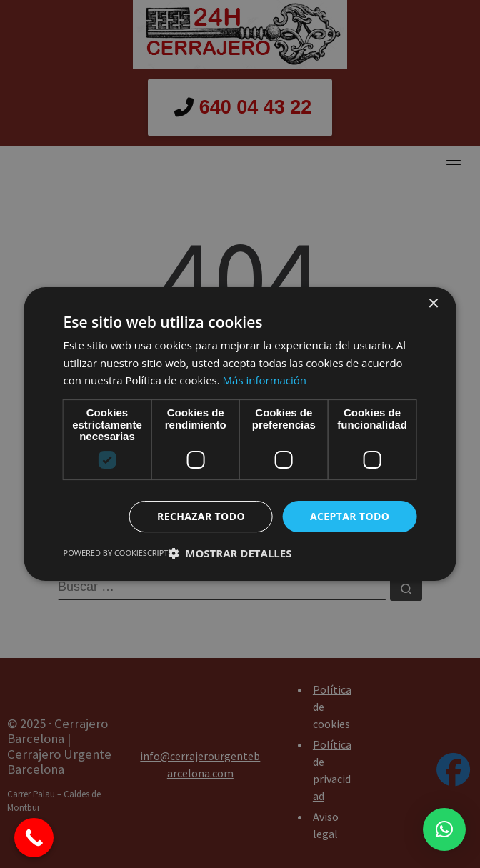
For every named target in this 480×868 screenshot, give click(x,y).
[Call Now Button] (34, 838)
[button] (444, 829)
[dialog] (240, 434)
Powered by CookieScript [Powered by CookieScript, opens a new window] (116, 553)
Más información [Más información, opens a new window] (265, 380)
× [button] (432, 304)
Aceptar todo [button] (350, 516)
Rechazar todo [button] (201, 516)
